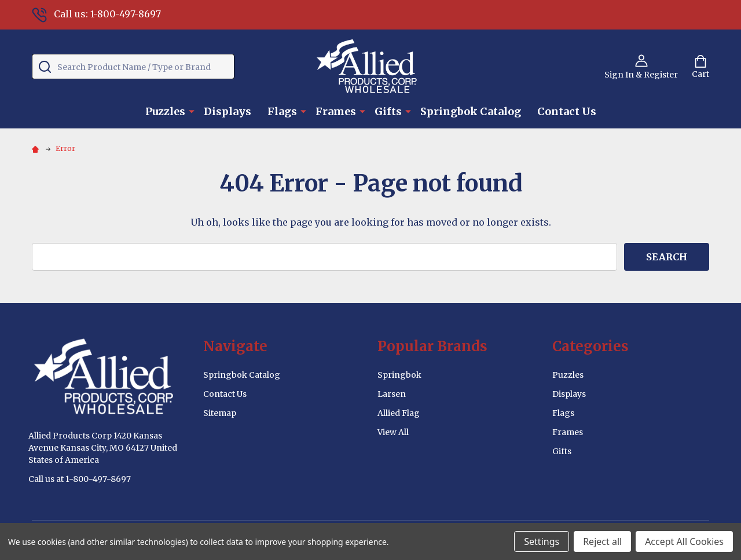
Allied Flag (399, 413)
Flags (282, 111)
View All (393, 432)
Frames (336, 111)
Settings (542, 541)
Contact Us (567, 111)
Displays (228, 111)
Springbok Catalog (471, 111)
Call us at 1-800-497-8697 (80, 479)
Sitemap (220, 413)
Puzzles (165, 111)
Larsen (392, 394)
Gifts (388, 111)
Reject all (602, 541)
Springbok (399, 375)
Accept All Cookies (684, 541)
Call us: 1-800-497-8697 (96, 14)
